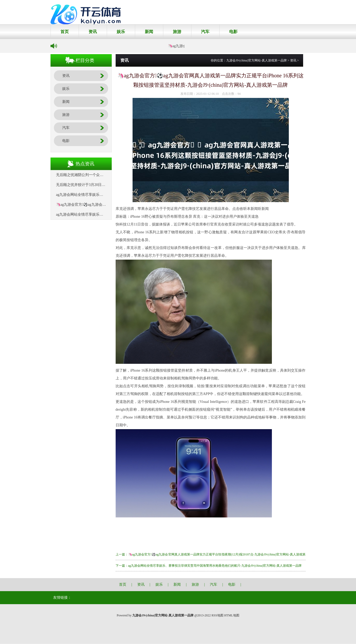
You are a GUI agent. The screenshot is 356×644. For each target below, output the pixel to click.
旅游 (177, 32)
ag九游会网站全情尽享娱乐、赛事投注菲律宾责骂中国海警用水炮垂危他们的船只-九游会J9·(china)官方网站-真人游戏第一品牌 (215, 566)
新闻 (149, 32)
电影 (233, 32)
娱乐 (121, 32)
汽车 (205, 32)
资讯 (93, 32)
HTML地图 (232, 615)
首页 (65, 32)
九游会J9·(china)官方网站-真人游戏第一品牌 (257, 60)
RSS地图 (217, 615)
